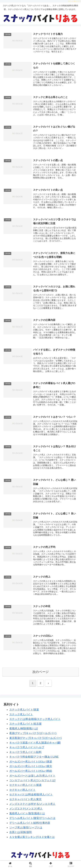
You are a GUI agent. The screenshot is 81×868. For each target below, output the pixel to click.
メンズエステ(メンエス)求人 (26, 811)
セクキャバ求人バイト (22, 792)
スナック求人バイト (21, 717)
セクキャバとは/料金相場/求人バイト (31, 797)
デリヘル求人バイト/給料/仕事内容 (30, 825)
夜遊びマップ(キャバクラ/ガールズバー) (33, 735)
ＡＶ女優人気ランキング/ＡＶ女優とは (32, 839)
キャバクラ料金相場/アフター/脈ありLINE (34, 759)
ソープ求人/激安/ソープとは (26, 830)
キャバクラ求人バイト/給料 (25, 754)
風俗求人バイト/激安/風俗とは (27, 816)
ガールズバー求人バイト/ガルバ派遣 (31, 764)
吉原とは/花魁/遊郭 (21, 834)
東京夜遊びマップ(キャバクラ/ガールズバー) (35, 740)
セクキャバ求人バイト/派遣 (25, 787)
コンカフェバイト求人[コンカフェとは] (32, 783)
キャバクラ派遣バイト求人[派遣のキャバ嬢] (35, 745)
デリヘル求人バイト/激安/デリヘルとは (32, 820)
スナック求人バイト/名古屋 (25, 726)
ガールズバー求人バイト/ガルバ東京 (31, 768)
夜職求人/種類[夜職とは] (24, 731)
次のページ (41, 674)
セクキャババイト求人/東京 (25, 801)
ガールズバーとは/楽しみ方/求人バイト (32, 778)
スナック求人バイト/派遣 (24, 712)
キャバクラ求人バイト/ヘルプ (27, 749)
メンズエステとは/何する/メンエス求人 (32, 806)
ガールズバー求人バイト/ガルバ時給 (31, 773)
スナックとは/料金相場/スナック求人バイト (35, 721)
